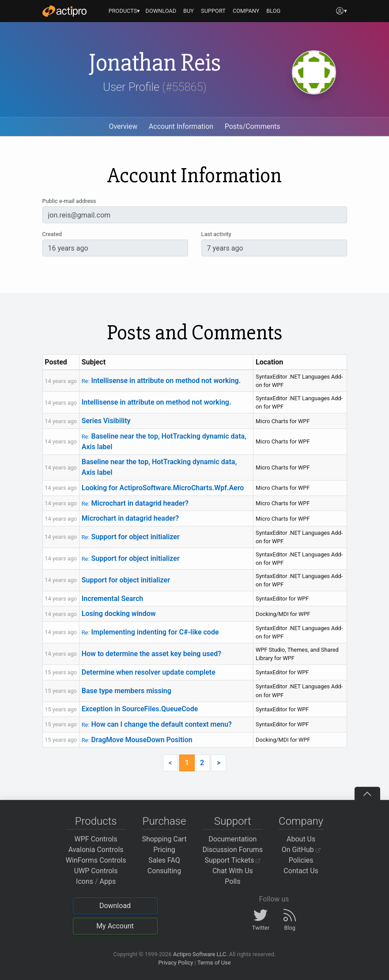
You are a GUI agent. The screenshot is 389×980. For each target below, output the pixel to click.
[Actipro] (64, 11)
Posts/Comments (253, 126)
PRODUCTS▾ (125, 11)
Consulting (164, 871)
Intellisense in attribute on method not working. (161, 381)
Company (301, 821)
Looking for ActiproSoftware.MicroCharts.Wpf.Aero (163, 488)
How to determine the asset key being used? (151, 654)
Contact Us (301, 871)
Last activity (216, 234)
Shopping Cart (164, 839)
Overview (123, 126)
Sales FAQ (164, 860)
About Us (301, 839)
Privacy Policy (176, 963)
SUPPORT (213, 11)
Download (115, 906)
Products (96, 821)
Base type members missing (127, 691)
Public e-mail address (69, 201)
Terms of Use (214, 963)
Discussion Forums (233, 850)
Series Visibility (106, 421)
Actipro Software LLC (200, 954)
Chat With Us (233, 871)
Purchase (164, 821)
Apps (108, 881)
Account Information (181, 126)
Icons (85, 881)
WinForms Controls (96, 860)
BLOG (273, 11)
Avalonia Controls (96, 850)
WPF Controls (96, 839)
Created (52, 234)
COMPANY (246, 11)
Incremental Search (113, 599)
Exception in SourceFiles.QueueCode (140, 709)
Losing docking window (119, 614)
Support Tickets (233, 860)
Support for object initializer (131, 537)
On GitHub (301, 850)
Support (233, 821)
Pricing (164, 850)
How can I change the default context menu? (157, 724)
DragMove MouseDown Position (137, 740)
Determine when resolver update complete (149, 672)
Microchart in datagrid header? (135, 503)
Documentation (232, 839)
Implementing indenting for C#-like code (150, 632)
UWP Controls (96, 871)
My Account (115, 926)
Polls (232, 881)
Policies (301, 860)
